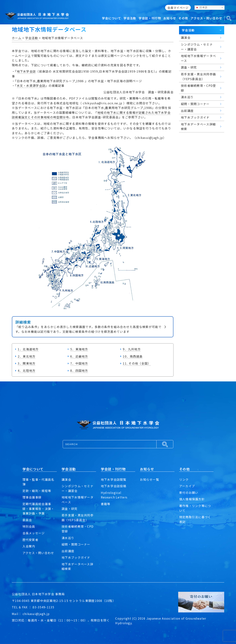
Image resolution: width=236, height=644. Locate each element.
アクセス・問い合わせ (38, 553)
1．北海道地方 (28, 349)
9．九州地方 (132, 349)
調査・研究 (70, 509)
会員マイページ (178, 8)
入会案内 (29, 546)
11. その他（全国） (137, 363)
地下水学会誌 (26, 71)
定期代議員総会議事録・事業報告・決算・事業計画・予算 (38, 509)
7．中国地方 (79, 363)
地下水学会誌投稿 (114, 486)
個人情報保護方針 (192, 499)
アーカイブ (187, 486)
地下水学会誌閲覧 (114, 479)
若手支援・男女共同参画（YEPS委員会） (78, 517)
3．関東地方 (27, 363)
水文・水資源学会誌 (31, 86)
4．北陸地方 (27, 370)
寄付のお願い (189, 493)
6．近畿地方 (79, 356)
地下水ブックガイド (76, 557)
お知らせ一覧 (150, 479)
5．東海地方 (79, 349)
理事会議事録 (32, 497)
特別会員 (29, 526)
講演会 (66, 479)
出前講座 (68, 551)
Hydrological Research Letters (114, 495)
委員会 (27, 520)
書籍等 (106, 504)
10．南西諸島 (133, 356)
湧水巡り (68, 538)
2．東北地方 (27, 356)
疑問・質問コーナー (76, 544)
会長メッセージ (34, 533)
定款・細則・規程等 (37, 491)
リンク (184, 479)
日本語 (202, 8)
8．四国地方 (79, 370)
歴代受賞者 (30, 540)
